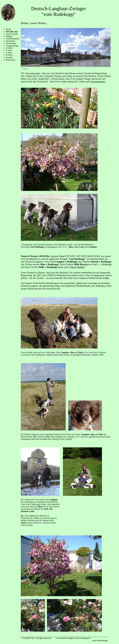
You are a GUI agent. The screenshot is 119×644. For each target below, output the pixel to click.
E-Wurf (9, 53)
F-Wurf (9, 50)
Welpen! (9, 36)
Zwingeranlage (12, 46)
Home (8, 29)
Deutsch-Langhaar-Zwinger (58, 8)
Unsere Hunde (12, 34)
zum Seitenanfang (100, 640)
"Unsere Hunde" (77, 267)
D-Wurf (9, 55)
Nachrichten (11, 43)
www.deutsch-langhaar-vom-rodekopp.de (73, 638)
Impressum (10, 60)
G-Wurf (9, 48)
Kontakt (9, 57)
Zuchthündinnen (13, 39)
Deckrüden (10, 41)
